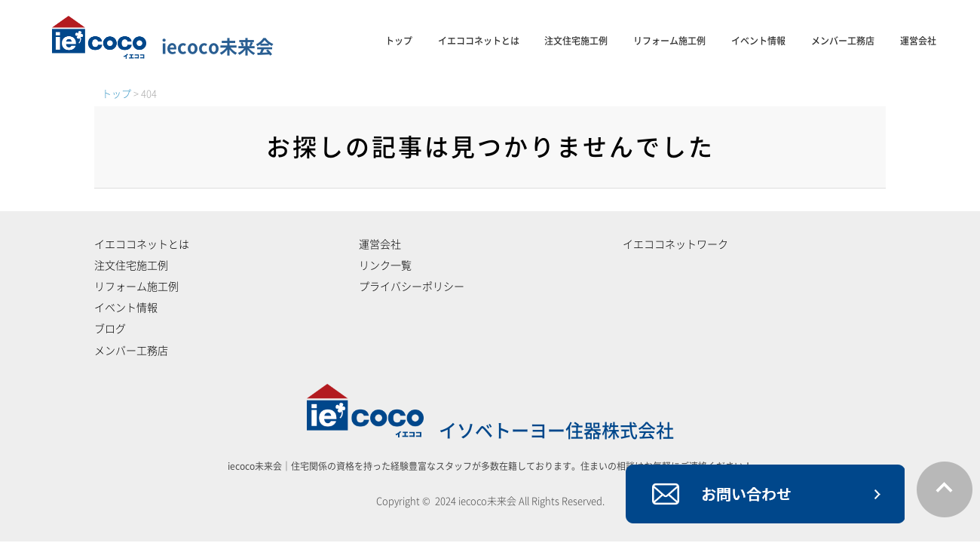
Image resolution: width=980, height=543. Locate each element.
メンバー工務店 (843, 41)
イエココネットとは (479, 41)
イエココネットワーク (675, 244)
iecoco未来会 (163, 47)
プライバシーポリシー (412, 287)
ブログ (110, 329)
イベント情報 (758, 41)
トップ (399, 41)
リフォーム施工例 (669, 41)
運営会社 (918, 41)
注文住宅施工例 (576, 41)
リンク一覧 (385, 265)
